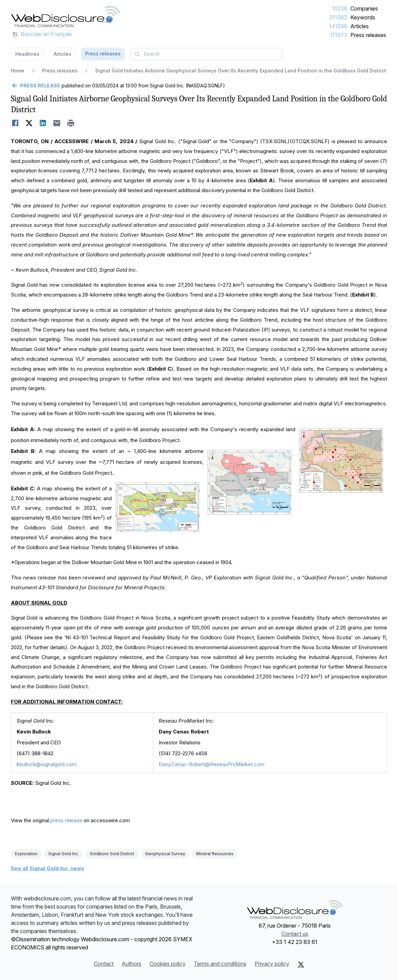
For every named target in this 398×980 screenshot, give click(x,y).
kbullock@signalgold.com (47, 764)
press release (66, 820)
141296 (338, 26)
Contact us (295, 934)
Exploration (26, 854)
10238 (340, 9)
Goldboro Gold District (112, 854)
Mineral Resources (215, 854)
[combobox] (206, 54)
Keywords (363, 17)
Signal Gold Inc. (64, 854)
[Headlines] (66, 16)
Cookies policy (168, 964)
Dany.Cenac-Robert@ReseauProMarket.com (212, 764)
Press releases (368, 35)
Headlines (27, 54)
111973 (339, 35)
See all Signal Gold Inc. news (48, 868)
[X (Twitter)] (301, 964)
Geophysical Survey (165, 854)
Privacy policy (272, 964)
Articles (360, 26)
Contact (104, 964)
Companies (364, 9)
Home (18, 71)
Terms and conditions (220, 964)
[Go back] (36, 86)
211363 (338, 17)
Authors (132, 964)
